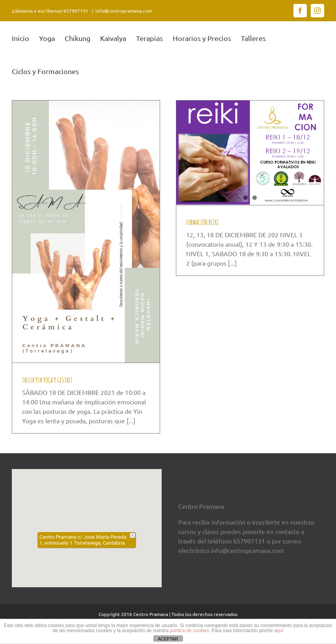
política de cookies (189, 631)
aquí (279, 631)
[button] (87, 520)
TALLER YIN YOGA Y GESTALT (47, 380)
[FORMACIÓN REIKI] (250, 152)
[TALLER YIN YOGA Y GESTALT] (86, 231)
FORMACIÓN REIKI (203, 222)
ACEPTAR (168, 639)
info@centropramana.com (124, 11)
